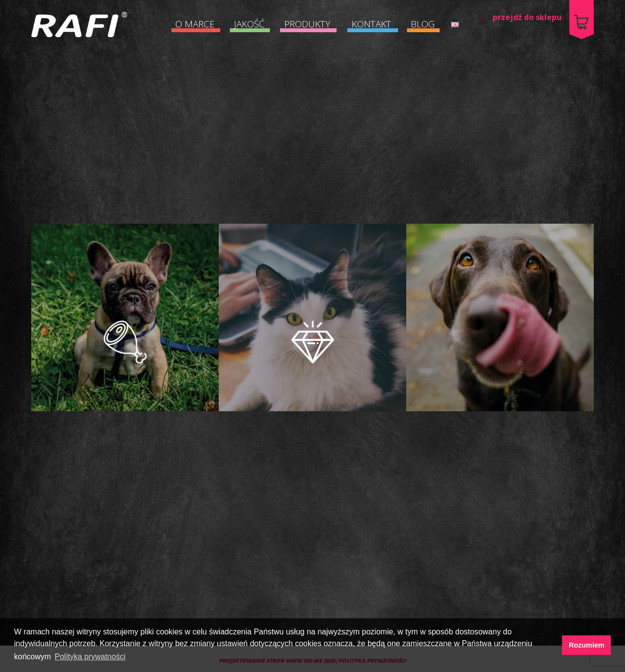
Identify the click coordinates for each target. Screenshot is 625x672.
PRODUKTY (307, 24)
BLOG (423, 24)
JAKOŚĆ (249, 24)
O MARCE (195, 24)
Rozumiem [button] (587, 645)
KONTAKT (371, 24)
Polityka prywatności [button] (90, 657)
